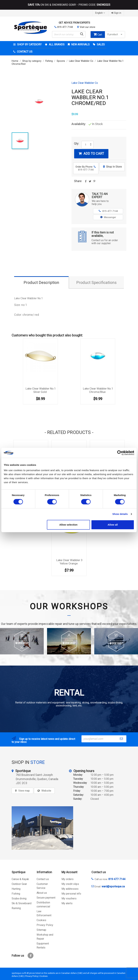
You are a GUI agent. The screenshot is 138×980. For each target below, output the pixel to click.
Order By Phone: (86, 168)
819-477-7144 (65, 27)
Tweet (90, 182)
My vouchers (69, 898)
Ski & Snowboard (22, 903)
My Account (69, 872)
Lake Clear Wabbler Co (85, 83)
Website (46, 791)
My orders (68, 879)
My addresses (70, 889)
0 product (115, 34)
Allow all (113, 525)
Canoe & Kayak (20, 879)
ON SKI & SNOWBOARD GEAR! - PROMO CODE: (69, 5)
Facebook (31, 956)
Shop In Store (112, 167)
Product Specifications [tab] (96, 283)
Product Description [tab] (41, 283)
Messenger (108, 217)
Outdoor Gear (19, 884)
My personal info (71, 894)
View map (24, 791)
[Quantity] (86, 145)
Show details (120, 514)
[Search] (69, 34)
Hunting (16, 889)
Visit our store (87, 27)
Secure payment (46, 898)
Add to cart (91, 154)
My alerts (67, 903)
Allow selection (68, 525)
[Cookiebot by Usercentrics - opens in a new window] (120, 453)
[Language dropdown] (101, 13)
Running (16, 908)
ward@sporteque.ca (113, 886)
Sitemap (41, 930)
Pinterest (94, 182)
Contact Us (24, 52)
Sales (100, 44)
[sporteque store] (42, 828)
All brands (56, 44)
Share (86, 182)
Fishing (16, 894)
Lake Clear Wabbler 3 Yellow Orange (69, 562)
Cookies (41, 920)
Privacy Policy (45, 925)
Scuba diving (19, 898)
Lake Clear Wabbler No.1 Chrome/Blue (98, 390)
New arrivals (80, 44)
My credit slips (70, 884)
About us (42, 893)
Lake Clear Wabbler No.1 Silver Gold (41, 390)
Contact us (43, 879)
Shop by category (29, 44)
